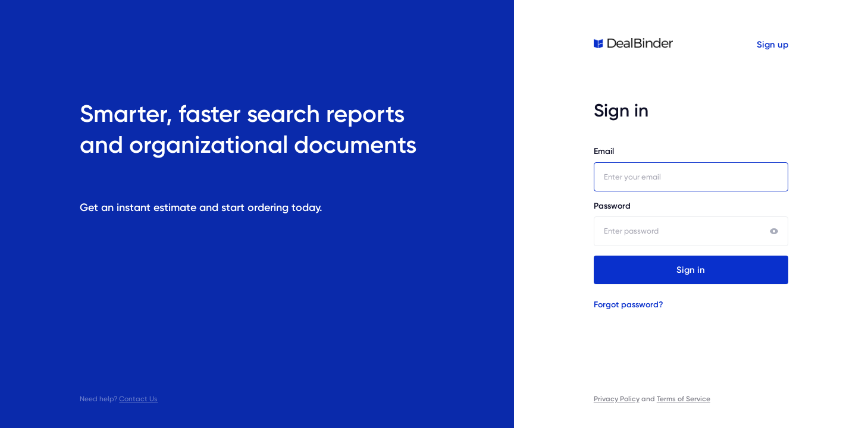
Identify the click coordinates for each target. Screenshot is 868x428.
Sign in (691, 270)
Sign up (773, 45)
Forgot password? (629, 305)
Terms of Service (684, 399)
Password (691, 224)
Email (691, 169)
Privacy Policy (617, 399)
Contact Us (138, 399)
